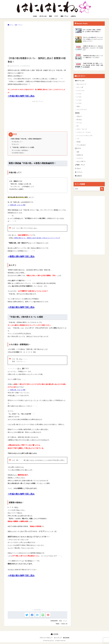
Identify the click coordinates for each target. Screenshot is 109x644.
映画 (50, 16)
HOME (35, 16)
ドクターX (80, 159)
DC (78, 126)
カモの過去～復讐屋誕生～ (21, 151)
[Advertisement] (37, 41)
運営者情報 (66, 639)
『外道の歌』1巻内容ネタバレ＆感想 (22, 148)
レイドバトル (80, 91)
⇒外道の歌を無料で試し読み (21, 96)
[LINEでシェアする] (44, 616)
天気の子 (79, 117)
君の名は (79, 120)
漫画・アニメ (64, 16)
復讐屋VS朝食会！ (18, 154)
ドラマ (56, 16)
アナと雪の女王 (81, 145)
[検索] (102, 190)
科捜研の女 (80, 155)
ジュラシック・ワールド (84, 133)
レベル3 (79, 100)
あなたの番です (81, 162)
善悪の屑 (65, 625)
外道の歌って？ (17, 142)
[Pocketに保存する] (50, 616)
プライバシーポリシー (46, 639)
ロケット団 (80, 87)
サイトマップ (58, 639)
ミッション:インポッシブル (84, 136)
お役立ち (73, 16)
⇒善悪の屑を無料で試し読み (21, 257)
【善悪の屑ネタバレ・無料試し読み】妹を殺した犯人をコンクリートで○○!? (38, 239)
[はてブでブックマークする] (37, 616)
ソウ (78, 139)
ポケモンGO (43, 16)
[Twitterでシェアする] (25, 616)
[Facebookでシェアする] (31, 616)
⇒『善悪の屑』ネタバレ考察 (17, 206)
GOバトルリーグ (81, 84)
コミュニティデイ (82, 110)
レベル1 (79, 94)
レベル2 (79, 97)
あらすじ (15, 145)
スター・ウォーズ (82, 129)
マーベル (79, 123)
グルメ (78, 169)
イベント (79, 173)
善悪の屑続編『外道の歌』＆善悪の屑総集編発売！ (26, 139)
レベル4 (79, 103)
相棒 (78, 152)
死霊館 (79, 142)
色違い (79, 106)
